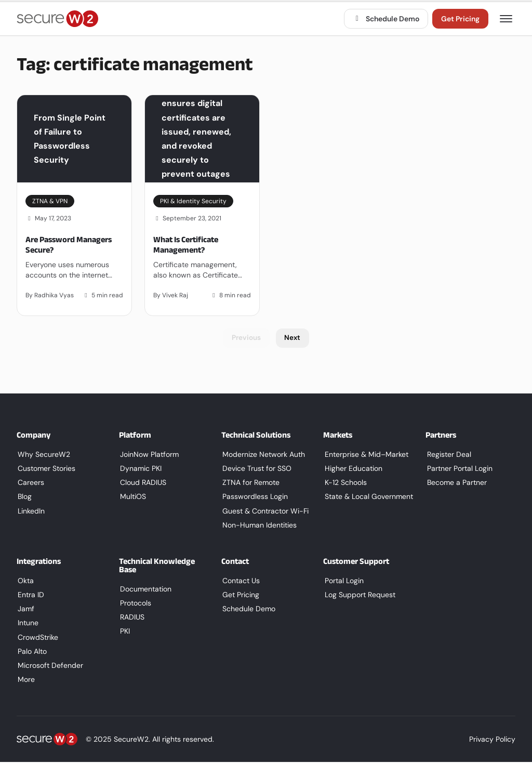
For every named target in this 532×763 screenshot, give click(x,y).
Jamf (25, 610)
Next (293, 338)
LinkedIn (30, 511)
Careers (30, 483)
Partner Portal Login (458, 469)
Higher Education (352, 469)
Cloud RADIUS (142, 483)
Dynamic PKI (140, 469)
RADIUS (131, 618)
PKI (124, 632)
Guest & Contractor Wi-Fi (264, 511)
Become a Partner (455, 483)
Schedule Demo (386, 19)
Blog (24, 497)
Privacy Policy (492, 740)
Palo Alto (31, 652)
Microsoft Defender (49, 666)
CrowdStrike (37, 638)
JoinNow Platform (148, 455)
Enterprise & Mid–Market (365, 455)
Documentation (145, 589)
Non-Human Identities (258, 525)
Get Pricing (460, 19)
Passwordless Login (254, 497)
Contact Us (240, 581)
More (25, 680)
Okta (25, 581)
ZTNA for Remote (250, 483)
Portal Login (343, 581)
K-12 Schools (344, 483)
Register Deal (448, 455)
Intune (27, 624)
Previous (246, 338)
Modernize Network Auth (263, 455)
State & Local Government (367, 497)
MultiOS (132, 497)
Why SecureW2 (43, 455)
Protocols (135, 604)
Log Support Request (358, 596)
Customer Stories (45, 469)
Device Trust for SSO (256, 469)
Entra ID (30, 596)
